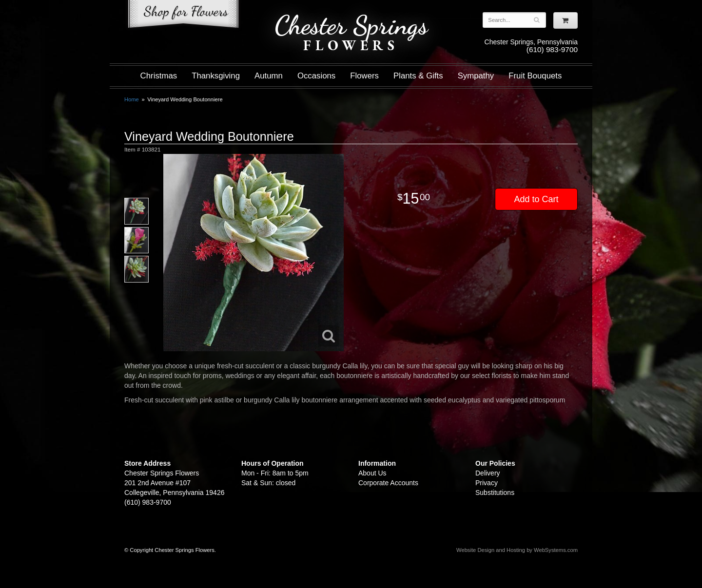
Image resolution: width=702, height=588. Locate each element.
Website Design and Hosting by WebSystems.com (517, 550)
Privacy (487, 483)
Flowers (364, 76)
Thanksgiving (216, 76)
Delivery (488, 473)
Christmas (159, 76)
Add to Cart (536, 199)
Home (132, 99)
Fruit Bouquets (535, 76)
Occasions (316, 76)
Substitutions (495, 493)
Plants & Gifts (418, 76)
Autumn (269, 76)
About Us (372, 473)
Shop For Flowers (183, 16)
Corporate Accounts (388, 483)
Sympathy (476, 76)
